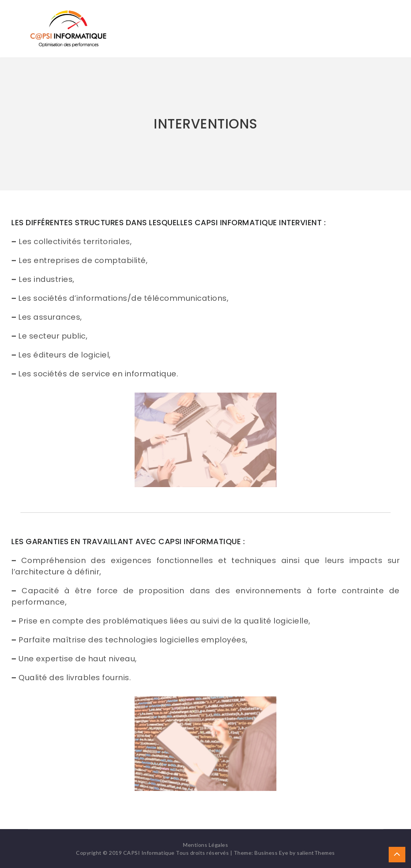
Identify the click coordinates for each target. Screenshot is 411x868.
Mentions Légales (205, 845)
